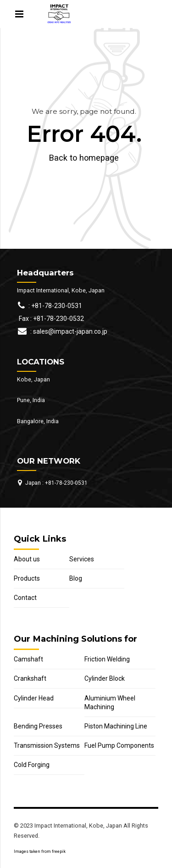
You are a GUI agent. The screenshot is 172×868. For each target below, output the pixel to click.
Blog (76, 578)
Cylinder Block (105, 678)
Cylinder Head (34, 698)
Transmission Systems (47, 745)
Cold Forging (32, 765)
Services (82, 559)
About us (27, 559)
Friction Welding (107, 659)
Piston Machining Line (116, 726)
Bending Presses (38, 726)
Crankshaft (30, 678)
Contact (25, 598)
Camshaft (28, 659)
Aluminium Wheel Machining (110, 703)
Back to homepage (84, 158)
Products (27, 578)
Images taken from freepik (40, 851)
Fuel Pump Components (119, 745)
